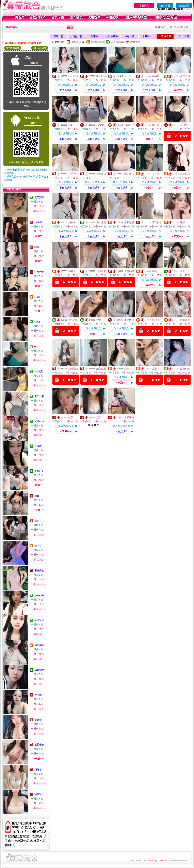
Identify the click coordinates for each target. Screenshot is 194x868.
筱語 (99, 417)
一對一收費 (183, 36)
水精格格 (129, 417)
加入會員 (165, 6)
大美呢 (38, 695)
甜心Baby (185, 369)
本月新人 (147, 36)
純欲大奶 (39, 272)
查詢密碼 (184, 6)
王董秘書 (129, 271)
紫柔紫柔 (39, 620)
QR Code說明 (40, 48)
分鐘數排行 (76, 36)
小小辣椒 (73, 76)
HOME (162, 27)
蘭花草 (72, 271)
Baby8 (155, 125)
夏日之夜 (185, 125)
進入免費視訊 (66, 85)
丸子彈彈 (73, 174)
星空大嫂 (185, 76)
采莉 (155, 369)
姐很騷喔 (101, 271)
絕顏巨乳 (101, 369)
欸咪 (99, 320)
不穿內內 (129, 320)
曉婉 (37, 247)
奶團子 (72, 222)
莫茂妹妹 (39, 421)
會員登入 (144, 6)
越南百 (38, 546)
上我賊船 (129, 222)
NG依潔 (39, 372)
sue (36, 347)
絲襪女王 (101, 125)
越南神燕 (39, 645)
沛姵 (37, 496)
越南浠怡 (129, 125)
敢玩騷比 (73, 369)
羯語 (155, 271)
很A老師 (73, 320)
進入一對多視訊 (94, 182)
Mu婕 (37, 297)
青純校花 (39, 471)
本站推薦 (130, 36)
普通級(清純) (118, 42)
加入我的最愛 (181, 27)
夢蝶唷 (38, 720)
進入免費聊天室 (122, 426)
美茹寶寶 (39, 197)
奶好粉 (38, 770)
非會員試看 (66, 90)
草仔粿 (156, 174)
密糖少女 (39, 571)
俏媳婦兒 (39, 670)
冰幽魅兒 (185, 174)
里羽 (183, 271)
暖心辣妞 (101, 76)
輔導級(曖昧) (98, 42)
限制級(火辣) (78, 42)
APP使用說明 (13, 48)
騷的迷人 (39, 794)
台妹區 (94, 36)
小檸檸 (38, 222)
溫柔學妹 (39, 745)
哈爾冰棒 (185, 320)
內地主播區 (112, 36)
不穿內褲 (157, 222)
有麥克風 (135, 42)
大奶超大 (101, 174)
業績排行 (59, 36)
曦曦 (183, 222)
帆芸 (71, 417)
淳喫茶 (156, 320)
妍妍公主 (39, 521)
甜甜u (37, 322)
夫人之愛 (101, 222)
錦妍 (127, 369)
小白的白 (39, 595)
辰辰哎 (38, 446)
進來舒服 (39, 396)
